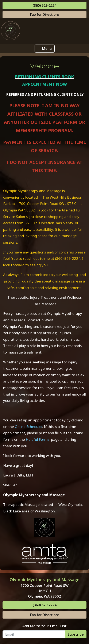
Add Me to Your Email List (44, 626)
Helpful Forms (37, 439)
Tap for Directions (44, 15)
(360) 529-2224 (44, 5)
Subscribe (76, 634)
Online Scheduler (28, 427)
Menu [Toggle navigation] (45, 48)
